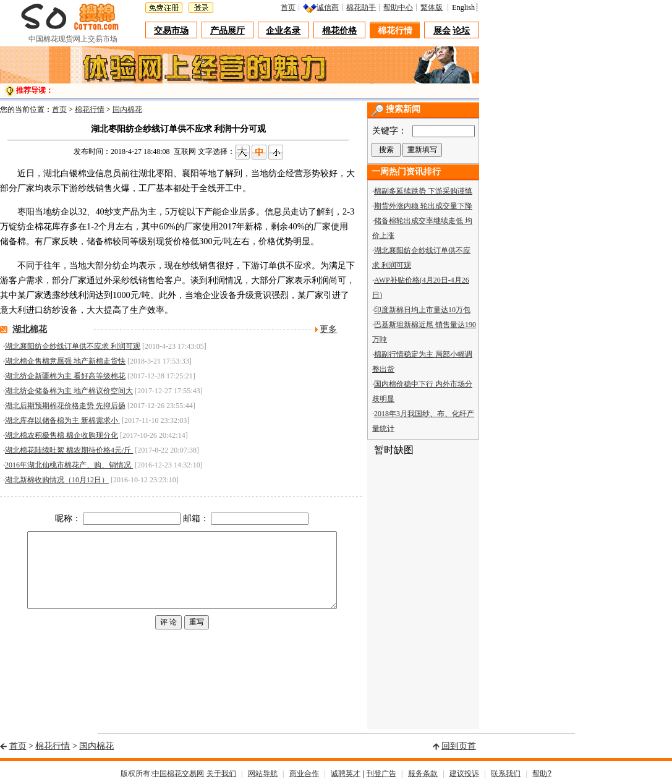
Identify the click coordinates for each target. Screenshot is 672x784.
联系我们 (506, 773)
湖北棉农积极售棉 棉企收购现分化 (62, 435)
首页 (288, 7)
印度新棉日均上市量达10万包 (422, 310)
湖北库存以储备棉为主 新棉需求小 (62, 420)
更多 (328, 329)
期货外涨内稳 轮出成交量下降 (423, 206)
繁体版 (432, 7)
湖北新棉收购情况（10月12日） (57, 480)
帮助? (542, 773)
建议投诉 (464, 773)
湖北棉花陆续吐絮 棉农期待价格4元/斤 (69, 450)
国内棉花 (127, 109)
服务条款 (423, 773)
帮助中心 (398, 7)
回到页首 (459, 746)
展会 (442, 31)
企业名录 (283, 31)
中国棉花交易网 (178, 773)
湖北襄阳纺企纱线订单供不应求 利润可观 (73, 346)
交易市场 (171, 31)
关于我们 (221, 773)
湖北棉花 (30, 329)
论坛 (461, 31)
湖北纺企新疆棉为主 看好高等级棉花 (65, 376)
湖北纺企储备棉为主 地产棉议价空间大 (69, 391)
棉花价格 (339, 31)
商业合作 (304, 773)
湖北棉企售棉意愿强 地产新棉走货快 (65, 361)
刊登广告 (381, 773)
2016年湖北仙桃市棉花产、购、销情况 (69, 465)
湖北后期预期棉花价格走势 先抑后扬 (65, 406)
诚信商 (328, 7)
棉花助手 (361, 7)
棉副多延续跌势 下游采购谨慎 (423, 191)
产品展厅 (228, 31)
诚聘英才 (346, 773)
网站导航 (263, 773)
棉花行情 (395, 31)
